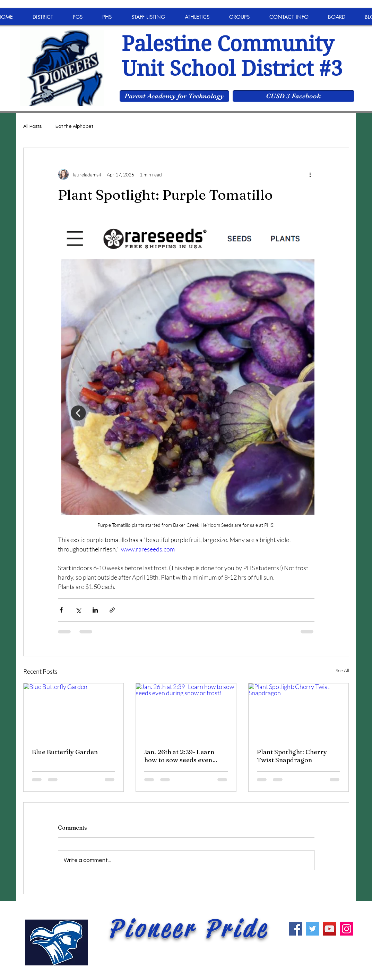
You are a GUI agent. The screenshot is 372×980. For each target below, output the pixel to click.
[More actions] (310, 174)
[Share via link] (112, 610)
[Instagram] (347, 929)
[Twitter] (313, 929)
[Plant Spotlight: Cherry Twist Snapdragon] (299, 712)
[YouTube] (330, 929)
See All (342, 670)
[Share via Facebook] (61, 610)
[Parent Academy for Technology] (174, 96)
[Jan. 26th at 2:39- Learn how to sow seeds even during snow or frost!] (186, 712)
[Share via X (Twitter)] (78, 610)
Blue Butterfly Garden (65, 752)
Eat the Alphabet (74, 126)
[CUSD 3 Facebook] (293, 96)
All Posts (32, 126)
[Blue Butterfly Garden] (74, 712)
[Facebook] (296, 929)
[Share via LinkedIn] (95, 610)
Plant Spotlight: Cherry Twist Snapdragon (292, 756)
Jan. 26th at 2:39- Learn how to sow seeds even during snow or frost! (179, 756)
